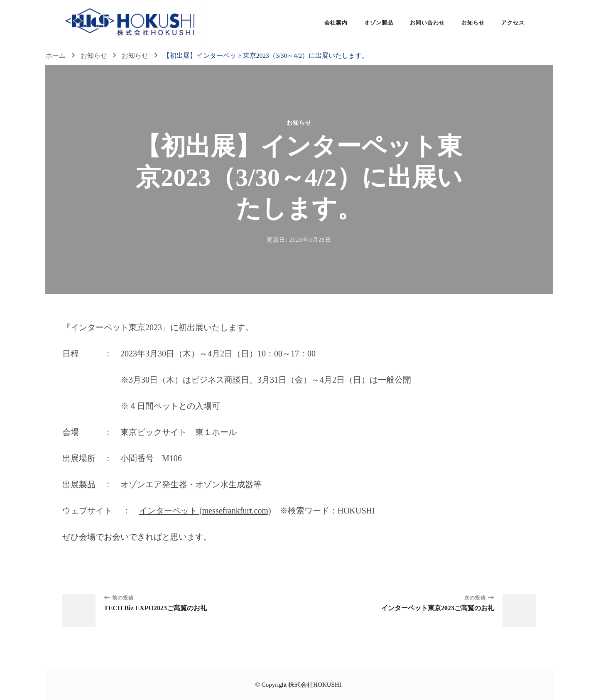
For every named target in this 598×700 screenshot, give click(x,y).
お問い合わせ (427, 23)
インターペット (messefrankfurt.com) (205, 511)
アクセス (513, 23)
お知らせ (473, 23)
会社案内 (336, 23)
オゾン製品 (379, 23)
